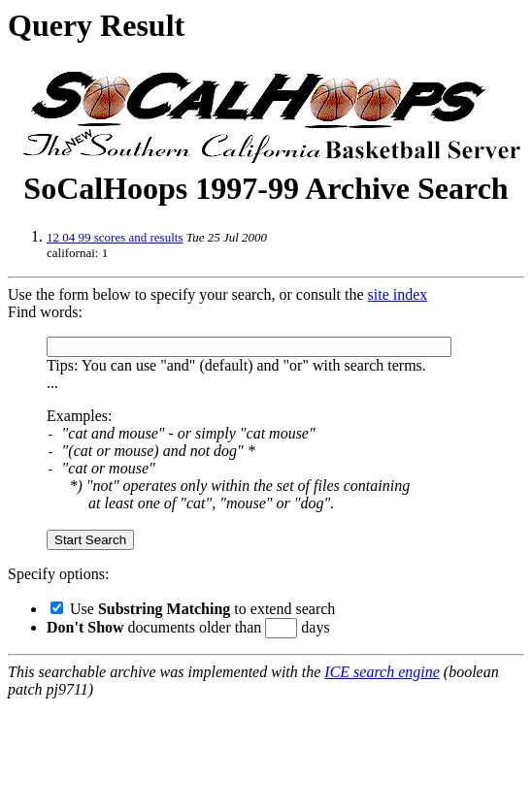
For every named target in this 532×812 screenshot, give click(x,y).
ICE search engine (382, 672)
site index (398, 294)
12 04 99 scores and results (115, 237)
